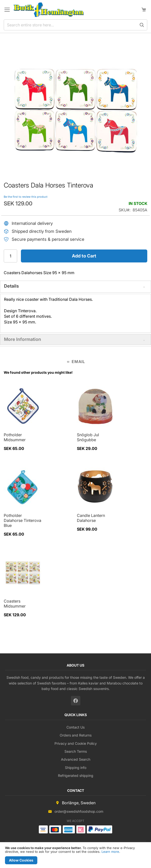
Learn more (110, 852)
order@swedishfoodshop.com (79, 811)
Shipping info (76, 768)
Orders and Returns (76, 735)
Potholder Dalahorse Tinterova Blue (23, 520)
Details (11, 286)
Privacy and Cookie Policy (76, 743)
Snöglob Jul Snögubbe (88, 437)
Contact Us (75, 727)
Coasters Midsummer (15, 604)
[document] (75, 855)
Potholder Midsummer (15, 437)
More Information (23, 339)
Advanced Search (76, 759)
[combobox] (75, 25)
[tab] (75, 287)
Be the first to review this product (26, 197)
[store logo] (49, 10)
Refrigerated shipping (76, 775)
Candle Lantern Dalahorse (91, 518)
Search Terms (76, 751)
